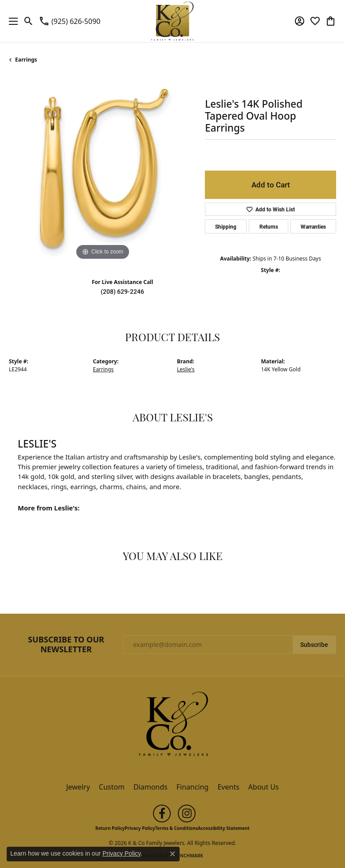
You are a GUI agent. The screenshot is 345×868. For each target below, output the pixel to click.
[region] (102, 169)
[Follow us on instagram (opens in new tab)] (187, 814)
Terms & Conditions (176, 828)
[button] (29, 21)
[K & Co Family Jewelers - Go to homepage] (172, 727)
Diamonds (151, 787)
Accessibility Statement (224, 828)
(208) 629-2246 (122, 292)
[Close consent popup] (172, 854)
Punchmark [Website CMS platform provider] (189, 856)
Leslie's (186, 369)
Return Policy (110, 828)
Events (228, 787)
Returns (269, 226)
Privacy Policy (140, 828)
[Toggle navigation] (11, 21)
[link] (69, 21)
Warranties (313, 226)
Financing (193, 787)
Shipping (226, 226)
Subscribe (314, 645)
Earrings (26, 60)
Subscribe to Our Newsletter (66, 644)
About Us (264, 787)
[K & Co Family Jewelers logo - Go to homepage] (173, 21)
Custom (112, 787)
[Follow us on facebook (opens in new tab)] (162, 814)
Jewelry (78, 787)
